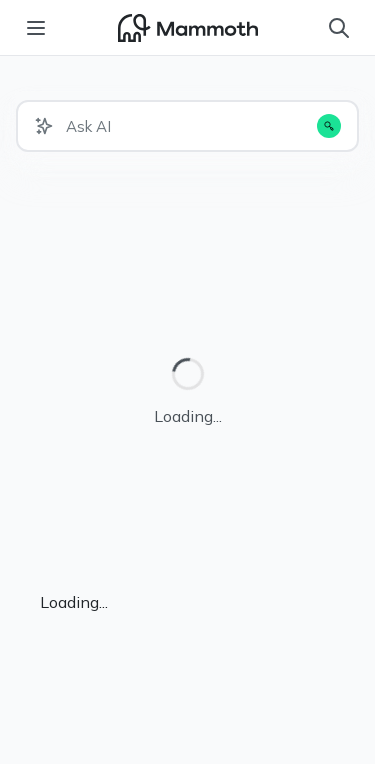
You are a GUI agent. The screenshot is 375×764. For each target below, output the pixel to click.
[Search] (339, 28)
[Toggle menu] (36, 28)
